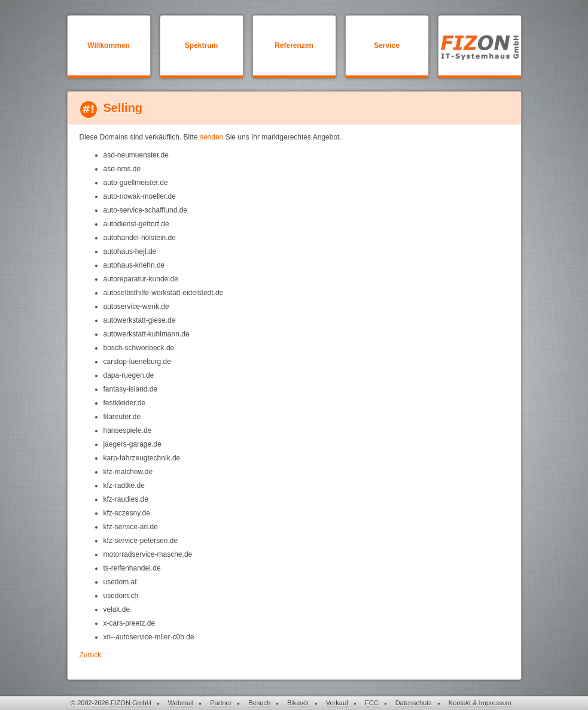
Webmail (181, 703)
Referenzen (294, 45)
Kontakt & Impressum (480, 703)
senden (211, 137)
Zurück (91, 655)
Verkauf (337, 703)
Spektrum (201, 45)
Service (387, 45)
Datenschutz (414, 703)
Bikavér (298, 703)
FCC (372, 703)
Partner (221, 703)
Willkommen (109, 45)
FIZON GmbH (131, 703)
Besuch (259, 703)
